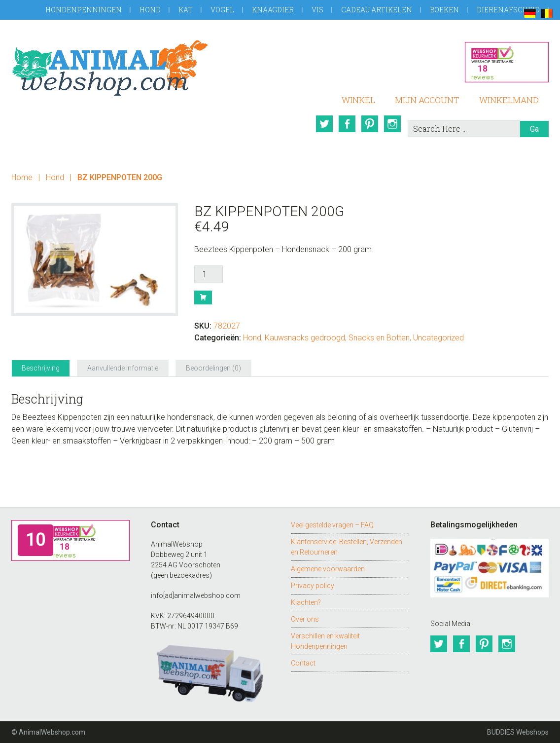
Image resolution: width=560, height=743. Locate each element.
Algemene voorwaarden (328, 569)
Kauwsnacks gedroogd (305, 338)
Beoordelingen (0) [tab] (213, 368)
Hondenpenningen (84, 10)
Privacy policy (313, 586)
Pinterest (370, 124)
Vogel (222, 10)
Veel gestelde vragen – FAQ (332, 525)
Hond (150, 10)
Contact (303, 663)
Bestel (203, 297)
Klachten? (306, 602)
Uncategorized (438, 338)
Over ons (305, 619)
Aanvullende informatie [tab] (123, 368)
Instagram (392, 124)
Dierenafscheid (508, 10)
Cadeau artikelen (377, 10)
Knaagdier (273, 10)
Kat (186, 10)
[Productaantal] (209, 274)
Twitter (324, 124)
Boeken (444, 10)
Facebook (347, 124)
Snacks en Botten (379, 338)
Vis (317, 10)
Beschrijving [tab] (41, 368)
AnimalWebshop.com (110, 68)
